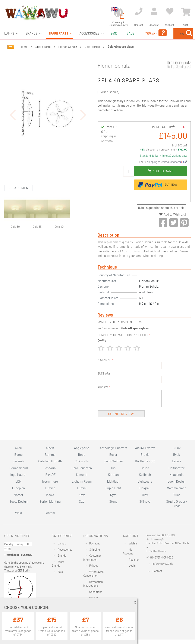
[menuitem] (10, 33)
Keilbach (145, 475)
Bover (113, 454)
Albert (50, 448)
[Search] (154, 54)
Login (132, 566)
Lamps (62, 543)
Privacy (94, 566)
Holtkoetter (176, 468)
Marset (18, 495)
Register (134, 560)
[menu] (97, 39)
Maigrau (145, 488)
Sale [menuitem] (117, 33)
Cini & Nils (82, 461)
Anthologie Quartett (113, 448)
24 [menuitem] (102, 38)
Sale (60, 572)
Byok (177, 454)
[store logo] (37, 13)
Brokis (145, 454)
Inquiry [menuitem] (137, 39)
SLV (82, 501)
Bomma (50, 454)
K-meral (82, 475)
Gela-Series (92, 57)
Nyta (113, 495)
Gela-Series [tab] (18, 223)
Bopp (82, 454)
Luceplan (19, 488)
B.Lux (177, 448)
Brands (62, 556)
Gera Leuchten (82, 468)
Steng (113, 501)
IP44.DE (50, 475)
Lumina (50, 488)
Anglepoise (82, 448)
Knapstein (177, 475)
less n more (50, 481)
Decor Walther (113, 461)
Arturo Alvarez (145, 448)
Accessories (65, 550)
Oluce (177, 495)
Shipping (95, 550)
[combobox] (172, 39)
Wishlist (134, 543)
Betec (18, 454)
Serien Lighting (50, 501)
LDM (18, 481)
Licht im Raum (82, 481)
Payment (95, 543)
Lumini (82, 488)
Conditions (96, 592)
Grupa (145, 468)
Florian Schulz (67, 57)
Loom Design (177, 481)
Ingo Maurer (18, 475)
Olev (145, 495)
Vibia (18, 513)
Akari (18, 448)
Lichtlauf (113, 481)
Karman (113, 475)
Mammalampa (176, 488)
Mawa (50, 495)
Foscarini (50, 468)
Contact (157, 571)
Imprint (94, 598)
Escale (177, 461)
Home (24, 57)
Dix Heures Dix (145, 461)
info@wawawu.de (163, 564)
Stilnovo (145, 501)
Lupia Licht (113, 488)
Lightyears (145, 481)
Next (82, 495)
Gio (113, 468)
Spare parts (43, 57)
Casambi (19, 461)
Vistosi (50, 513)
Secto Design (18, 501)
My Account (128, 552)
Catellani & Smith (50, 461)
